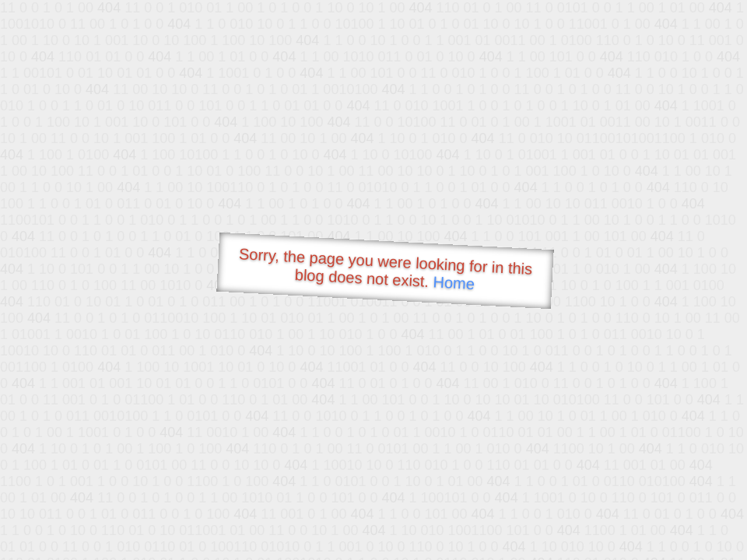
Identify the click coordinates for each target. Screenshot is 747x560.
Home (454, 283)
